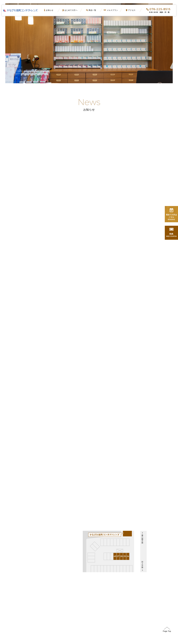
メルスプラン (111, 10)
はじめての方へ (70, 10)
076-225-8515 (158, 9)
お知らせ (49, 10)
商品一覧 (91, 10)
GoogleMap (17, 545)
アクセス (131, 10)
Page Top (167, 631)
